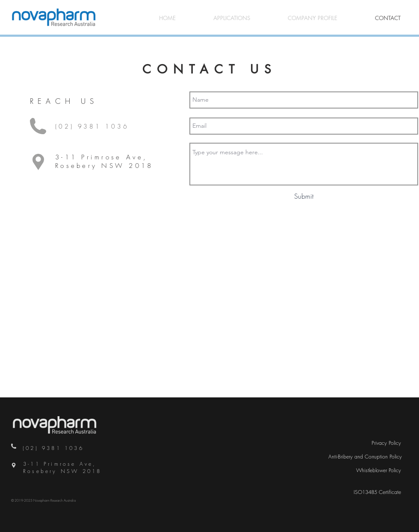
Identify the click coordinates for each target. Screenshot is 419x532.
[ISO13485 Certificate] (377, 492)
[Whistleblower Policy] (379, 471)
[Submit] (304, 196)
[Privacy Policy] (386, 443)
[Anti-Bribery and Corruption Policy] (365, 457)
